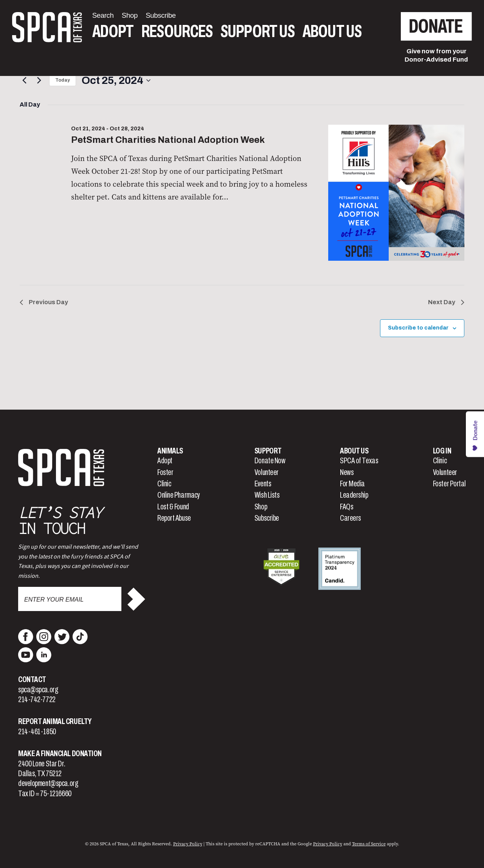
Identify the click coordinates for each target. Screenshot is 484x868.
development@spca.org (48, 783)
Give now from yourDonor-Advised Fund (436, 55)
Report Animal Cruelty (55, 721)
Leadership (354, 495)
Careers (351, 518)
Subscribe (267, 518)
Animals (170, 451)
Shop (261, 507)
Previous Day (44, 302)
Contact (32, 679)
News (347, 472)
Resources (177, 32)
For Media (352, 484)
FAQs (347, 507)
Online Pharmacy (178, 495)
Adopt (113, 32)
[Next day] (39, 80)
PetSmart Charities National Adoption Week (168, 140)
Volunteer (267, 472)
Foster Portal (449, 484)
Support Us (258, 32)
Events (263, 484)
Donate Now (270, 461)
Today (63, 80)
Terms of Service (369, 844)
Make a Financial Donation (60, 754)
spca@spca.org (38, 690)
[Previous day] (24, 80)
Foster (165, 472)
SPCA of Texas (359, 461)
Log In (442, 451)
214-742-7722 (37, 699)
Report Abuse (174, 518)
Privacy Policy (188, 844)
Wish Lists (267, 495)
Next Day (446, 302)
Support (268, 451)
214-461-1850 (37, 732)
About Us (332, 32)
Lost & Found (173, 507)
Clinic (164, 484)
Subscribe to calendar (418, 328)
